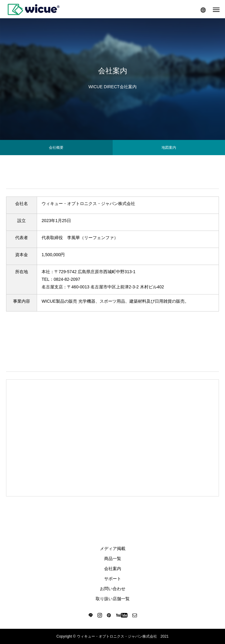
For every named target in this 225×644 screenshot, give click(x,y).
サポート (113, 579)
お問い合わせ (113, 589)
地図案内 (169, 148)
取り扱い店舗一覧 (113, 599)
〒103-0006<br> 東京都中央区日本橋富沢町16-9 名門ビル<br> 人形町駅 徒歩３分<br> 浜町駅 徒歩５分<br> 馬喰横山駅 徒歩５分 (113, 437)
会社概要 (56, 148)
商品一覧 (113, 559)
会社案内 (113, 569)
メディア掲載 (113, 548)
